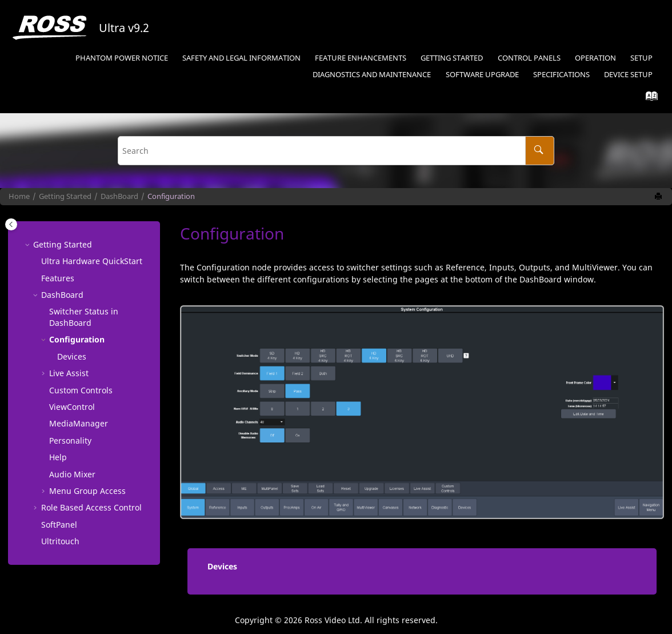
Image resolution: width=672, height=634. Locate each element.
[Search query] (336, 151)
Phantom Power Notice (122, 58)
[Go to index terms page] (648, 99)
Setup (641, 58)
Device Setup (628, 75)
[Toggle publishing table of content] (11, 224)
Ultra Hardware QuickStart (92, 261)
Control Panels (529, 58)
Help (58, 457)
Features (58, 278)
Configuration (171, 196)
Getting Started (452, 58)
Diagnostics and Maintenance (372, 75)
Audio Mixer (72, 474)
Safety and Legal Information (241, 58)
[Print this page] (659, 197)
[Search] (540, 151)
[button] (29, 245)
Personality (70, 440)
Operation (595, 58)
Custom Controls (81, 390)
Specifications (561, 75)
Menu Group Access (87, 491)
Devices (72, 356)
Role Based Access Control (91, 507)
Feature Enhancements (361, 58)
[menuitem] (121, 59)
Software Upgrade (482, 75)
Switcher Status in (84, 317)
